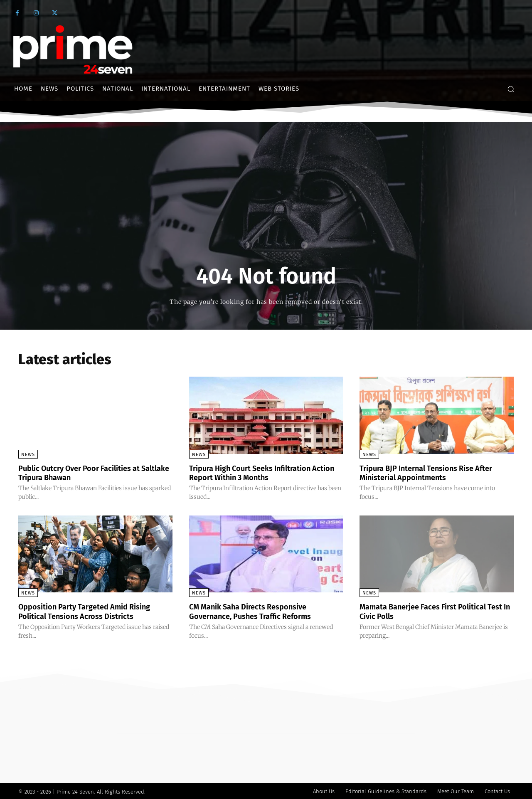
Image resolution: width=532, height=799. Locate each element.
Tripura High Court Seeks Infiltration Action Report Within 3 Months (258, 473)
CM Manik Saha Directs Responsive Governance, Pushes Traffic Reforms (257, 611)
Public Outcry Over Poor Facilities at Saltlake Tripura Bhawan (87, 473)
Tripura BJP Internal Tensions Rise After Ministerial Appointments (435, 473)
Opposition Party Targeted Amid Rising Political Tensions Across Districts (93, 611)
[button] (511, 89)
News (28, 455)
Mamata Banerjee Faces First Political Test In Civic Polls (431, 611)
